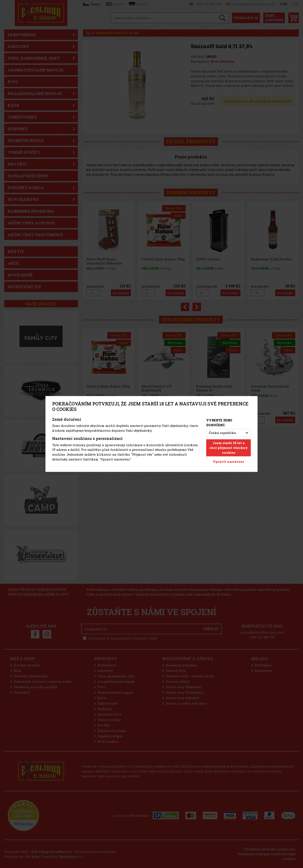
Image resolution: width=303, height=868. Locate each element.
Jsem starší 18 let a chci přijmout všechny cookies (229, 448)
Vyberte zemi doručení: (219, 423)
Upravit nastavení (229, 462)
